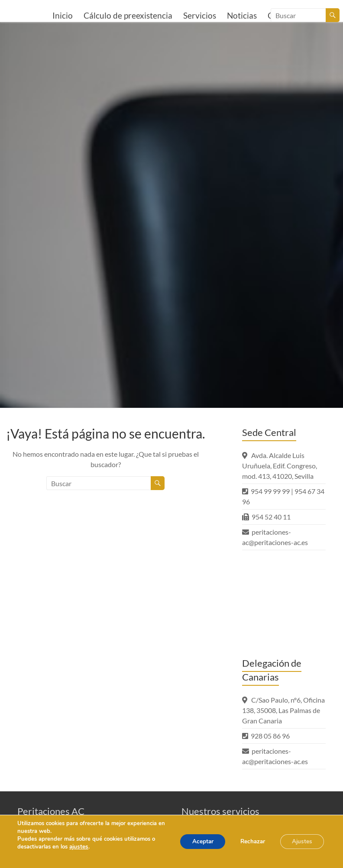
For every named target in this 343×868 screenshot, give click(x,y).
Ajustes (301, 841)
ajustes (78, 847)
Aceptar (194, 841)
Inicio (63, 15)
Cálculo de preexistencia (128, 15)
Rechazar (248, 841)
